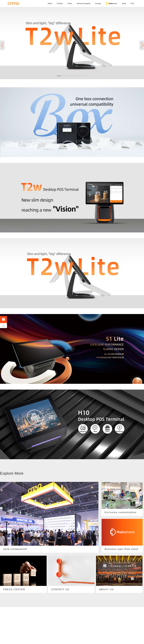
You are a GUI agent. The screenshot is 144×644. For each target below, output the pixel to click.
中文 (132, 3)
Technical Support (83, 3)
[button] (142, 45)
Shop (124, 3)
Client (70, 3)
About (50, 3)
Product (60, 3)
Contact (98, 3)
